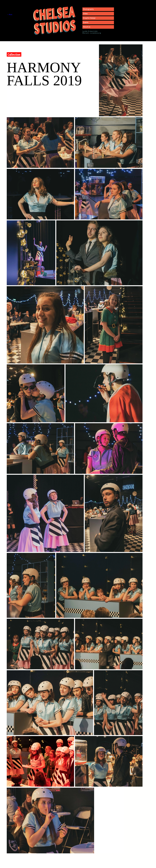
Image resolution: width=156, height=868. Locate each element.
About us (87, 27)
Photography (88, 9)
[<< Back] (14, 15)
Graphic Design (89, 18)
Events (86, 22)
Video (85, 14)
